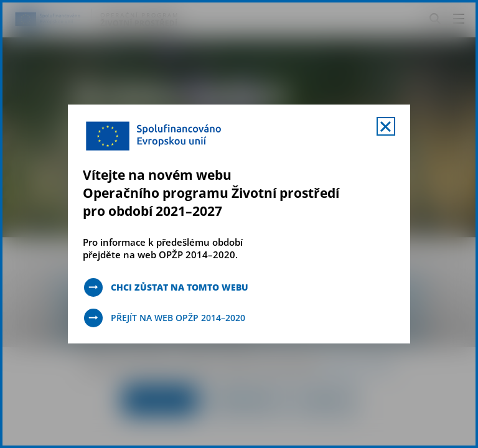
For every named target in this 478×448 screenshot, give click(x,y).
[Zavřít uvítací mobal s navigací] (386, 126)
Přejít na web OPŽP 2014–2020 (178, 318)
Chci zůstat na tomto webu (180, 287)
